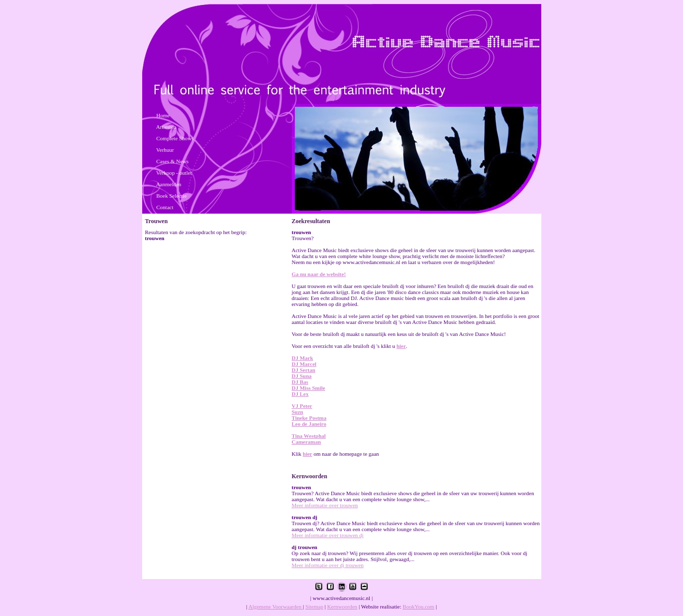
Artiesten (166, 127)
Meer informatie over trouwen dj (328, 535)
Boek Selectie (171, 196)
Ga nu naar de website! (319, 274)
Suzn (298, 412)
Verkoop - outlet (174, 173)
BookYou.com (418, 607)
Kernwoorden (342, 607)
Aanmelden (169, 184)
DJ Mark (303, 358)
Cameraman (307, 442)
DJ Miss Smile (309, 388)
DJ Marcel (304, 364)
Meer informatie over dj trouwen (328, 565)
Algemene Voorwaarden (276, 607)
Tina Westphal (309, 436)
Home (163, 115)
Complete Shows (175, 138)
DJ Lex (300, 394)
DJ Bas (300, 382)
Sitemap (314, 607)
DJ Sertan (304, 370)
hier (401, 346)
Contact (165, 207)
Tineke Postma (309, 418)
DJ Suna (302, 376)
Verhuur (165, 150)
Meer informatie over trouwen (325, 505)
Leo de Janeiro (309, 424)
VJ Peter (302, 406)
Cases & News (172, 161)
